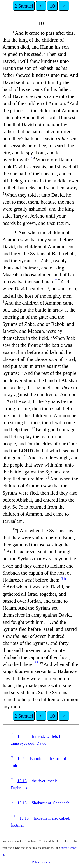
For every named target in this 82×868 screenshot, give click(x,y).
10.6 (21, 759)
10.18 (24, 818)
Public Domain (41, 862)
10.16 (22, 781)
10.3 (21, 736)
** (36, 663)
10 (52, 6)
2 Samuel (24, 6)
